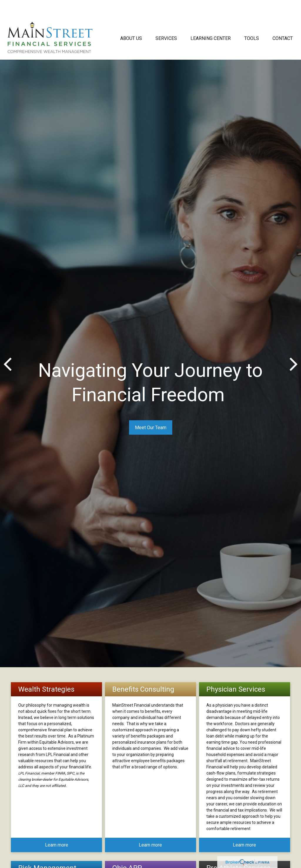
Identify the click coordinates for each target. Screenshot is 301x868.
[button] (131, 21)
